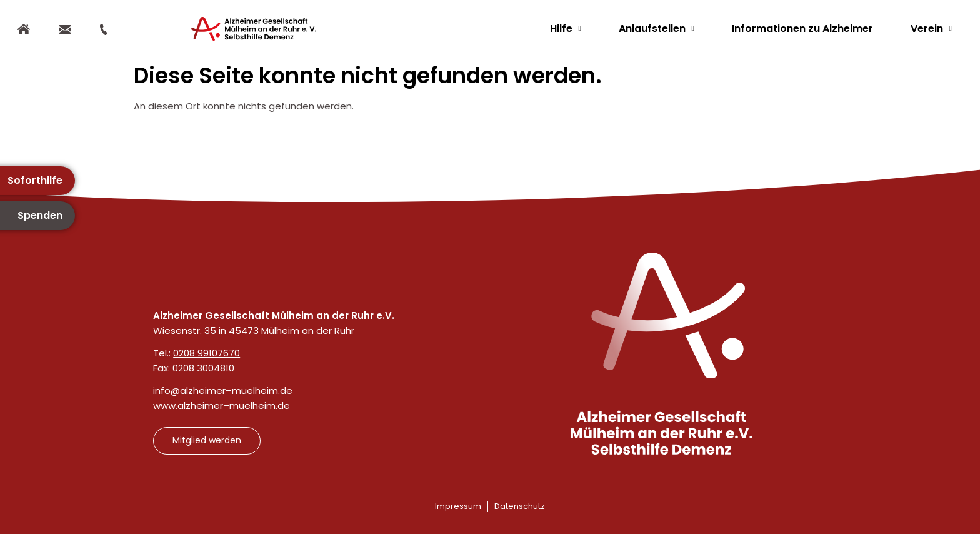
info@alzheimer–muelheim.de (223, 390)
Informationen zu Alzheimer (802, 28)
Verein (931, 28)
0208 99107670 (207, 353)
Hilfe (566, 28)
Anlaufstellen (657, 28)
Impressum (458, 506)
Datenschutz (520, 506)
